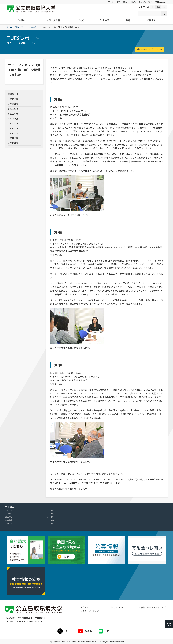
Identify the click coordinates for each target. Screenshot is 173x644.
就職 (128, 20)
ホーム (111, 2)
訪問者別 (151, 20)
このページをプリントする (150, 49)
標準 (158, 7)
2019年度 (14, 128)
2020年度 (14, 123)
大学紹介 (20, 20)
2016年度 (33, 27)
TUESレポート (21, 27)
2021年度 (14, 119)
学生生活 (105, 20)
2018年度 (14, 133)
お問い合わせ (122, 2)
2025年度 (14, 99)
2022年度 (14, 114)
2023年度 (14, 109)
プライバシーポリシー (91, 611)
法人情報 (85, 607)
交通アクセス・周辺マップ (142, 2)
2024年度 (14, 104)
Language (161, 2)
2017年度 (14, 138)
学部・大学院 (53, 20)
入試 (81, 20)
